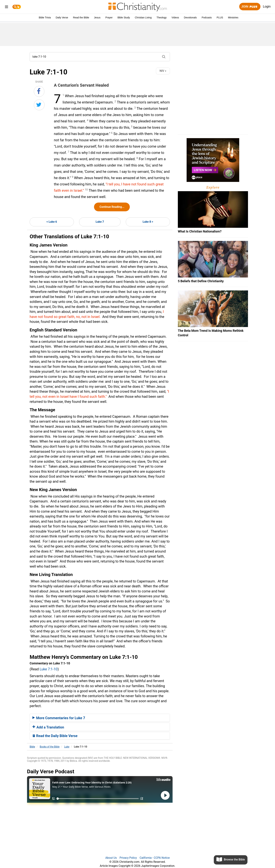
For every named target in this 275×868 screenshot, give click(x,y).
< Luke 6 (52, 222)
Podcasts (207, 18)
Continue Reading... (112, 207)
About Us (111, 858)
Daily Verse (62, 18)
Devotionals (190, 18)
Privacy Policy (128, 858)
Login (267, 6)
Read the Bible (81, 18)
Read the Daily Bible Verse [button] (55, 736)
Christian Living (143, 18)
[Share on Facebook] (39, 91)
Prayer (109, 18)
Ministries (233, 18)
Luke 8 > (148, 222)
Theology (162, 18)
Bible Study (124, 18)
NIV (163, 71)
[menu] (6, 7)
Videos (175, 18)
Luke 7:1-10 (49, 669)
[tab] (100, 718)
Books (50, 747)
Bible (32, 747)
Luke (67, 747)
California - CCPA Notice (155, 858)
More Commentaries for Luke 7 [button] (59, 718)
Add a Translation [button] (48, 727)
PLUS (220, 18)
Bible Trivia (45, 18)
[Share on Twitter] (39, 105)
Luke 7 (100, 222)
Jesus (97, 18)
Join (250, 7)
